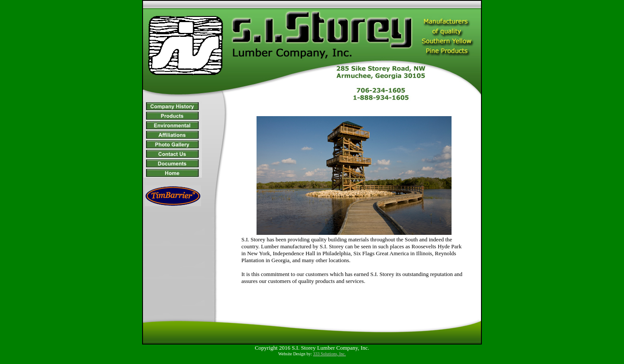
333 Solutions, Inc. (330, 354)
